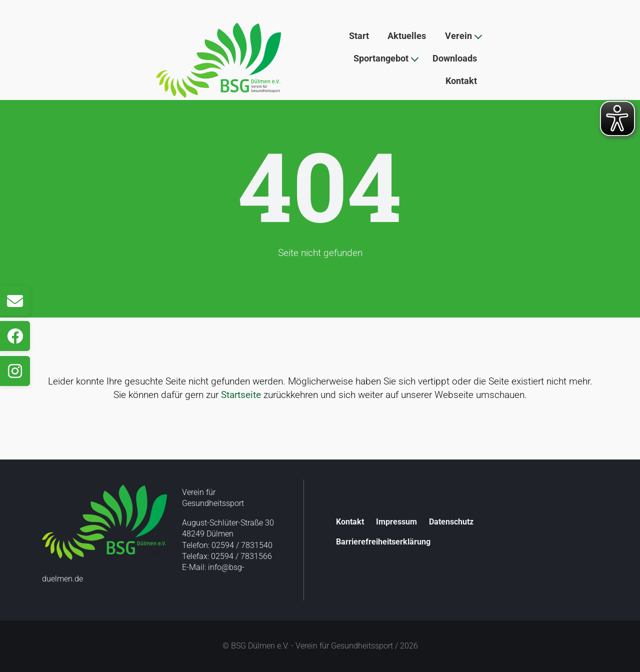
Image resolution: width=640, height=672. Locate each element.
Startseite (241, 395)
